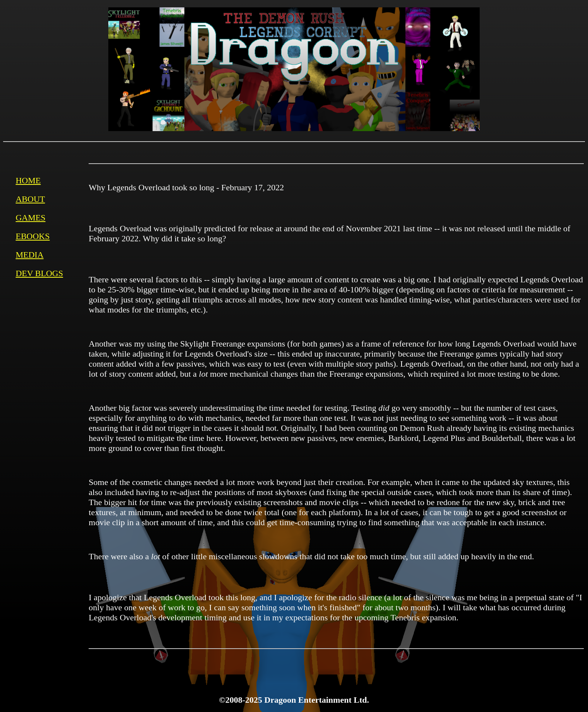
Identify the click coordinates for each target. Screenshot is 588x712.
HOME (28, 180)
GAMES (30, 218)
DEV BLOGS (39, 273)
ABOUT (30, 199)
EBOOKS (32, 236)
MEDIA (29, 255)
